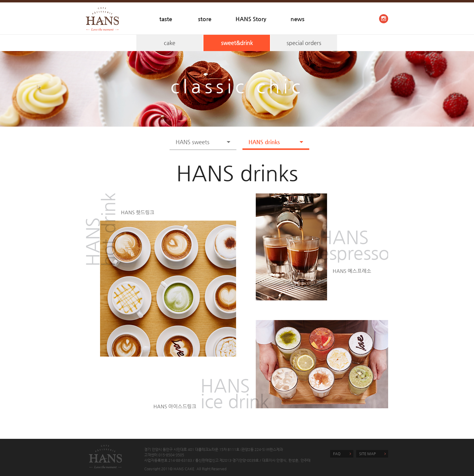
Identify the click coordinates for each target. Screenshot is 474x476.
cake (170, 43)
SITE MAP (367, 454)
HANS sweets (193, 142)
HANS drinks (264, 142)
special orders (304, 43)
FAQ (337, 454)
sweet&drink (237, 43)
